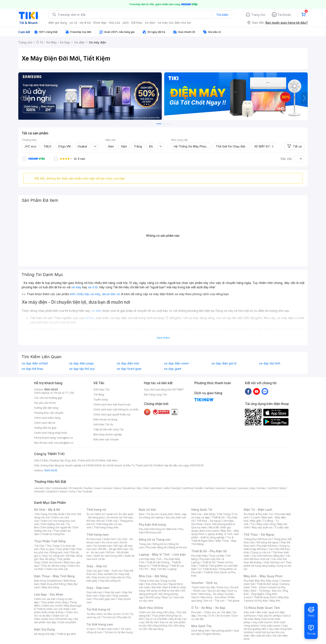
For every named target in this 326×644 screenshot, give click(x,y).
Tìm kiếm (222, 15)
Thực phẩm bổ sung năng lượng (268, 564)
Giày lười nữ (118, 577)
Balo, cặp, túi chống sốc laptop (163, 516)
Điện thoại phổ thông (53, 584)
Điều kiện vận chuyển (106, 439)
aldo (167, 488)
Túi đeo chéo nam (108, 629)
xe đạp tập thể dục (82, 369)
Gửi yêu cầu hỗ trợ (45, 403)
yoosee (243, 488)
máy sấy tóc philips (270, 616)
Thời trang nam (98, 534)
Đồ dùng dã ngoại (268, 542)
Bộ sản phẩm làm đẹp (56, 621)
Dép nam (105, 596)
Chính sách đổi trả (45, 423)
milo (146, 488)
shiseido (39, 491)
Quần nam (110, 539)
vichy (72, 491)
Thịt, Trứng (53, 546)
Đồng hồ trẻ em (178, 547)
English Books (212, 634)
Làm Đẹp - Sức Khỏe (49, 594)
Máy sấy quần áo (262, 527)
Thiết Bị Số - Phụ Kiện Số (209, 551)
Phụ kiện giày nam (105, 599)
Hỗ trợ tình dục (64, 619)
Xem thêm (163, 338)
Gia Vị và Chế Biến (157, 619)
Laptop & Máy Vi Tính (219, 534)
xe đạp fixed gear (129, 369)
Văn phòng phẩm (222, 631)
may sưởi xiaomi (262, 622)
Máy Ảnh (275, 601)
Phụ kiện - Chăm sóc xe (206, 612)
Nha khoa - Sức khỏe (213, 597)
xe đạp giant (173, 369)
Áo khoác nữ (115, 517)
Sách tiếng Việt (200, 631)
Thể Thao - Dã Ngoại (259, 534)
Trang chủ (258, 15)
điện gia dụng (58, 23)
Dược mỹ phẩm (67, 622)
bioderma (129, 488)
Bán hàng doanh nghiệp (108, 434)
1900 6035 (51, 470)
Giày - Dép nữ (97, 566)
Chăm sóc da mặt (45, 599)
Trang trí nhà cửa (149, 581)
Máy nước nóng (266, 524)
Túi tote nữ (109, 617)
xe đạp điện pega (81, 363)
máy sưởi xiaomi (271, 626)
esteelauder (60, 488)
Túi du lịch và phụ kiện (160, 514)
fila (79, 491)
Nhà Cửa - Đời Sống (153, 576)
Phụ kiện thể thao (267, 546)
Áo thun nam (94, 539)
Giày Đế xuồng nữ (110, 581)
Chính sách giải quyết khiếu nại (112, 414)
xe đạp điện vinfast (35, 363)
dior (48, 488)
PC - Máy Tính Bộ (155, 569)
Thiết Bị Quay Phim (265, 597)
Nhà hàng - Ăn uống (211, 594)
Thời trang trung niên (106, 527)
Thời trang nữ (96, 510)
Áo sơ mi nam (110, 542)
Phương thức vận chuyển (49, 413)
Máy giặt (256, 521)
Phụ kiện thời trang (152, 524)
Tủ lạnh (255, 517)
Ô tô (212, 616)
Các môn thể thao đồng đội (268, 556)
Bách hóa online (209, 531)
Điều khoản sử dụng (105, 419)
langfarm (52, 491)
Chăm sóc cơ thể (52, 606)
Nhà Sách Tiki (201, 626)
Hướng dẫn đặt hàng (46, 408)
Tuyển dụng (101, 399)
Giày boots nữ (100, 577)
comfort (273, 488)
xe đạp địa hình (270, 363)
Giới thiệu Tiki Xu (103, 424)
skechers (156, 488)
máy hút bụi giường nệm (266, 627)
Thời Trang (223, 514)
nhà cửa (114, 23)
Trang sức (145, 544)
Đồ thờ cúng (153, 597)
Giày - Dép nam (98, 588)
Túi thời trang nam (100, 624)
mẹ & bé (85, 23)
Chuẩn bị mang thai (53, 534)
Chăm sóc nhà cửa (57, 569)
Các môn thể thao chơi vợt (267, 557)
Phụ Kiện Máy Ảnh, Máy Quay (261, 581)
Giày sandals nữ (107, 574)
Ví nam (91, 629)
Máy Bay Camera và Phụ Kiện (266, 599)
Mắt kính (172, 529)
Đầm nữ (100, 514)
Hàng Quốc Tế (202, 510)
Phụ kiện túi (124, 617)
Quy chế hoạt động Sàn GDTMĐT (164, 389)
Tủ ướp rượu (282, 527)
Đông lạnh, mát (59, 552)
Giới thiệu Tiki (101, 389)
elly (139, 488)
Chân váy (112, 521)
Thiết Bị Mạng (159, 566)
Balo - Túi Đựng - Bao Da (266, 591)
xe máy (76, 287)
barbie (88, 488)
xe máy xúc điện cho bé (174, 23)
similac (261, 488)
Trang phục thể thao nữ (257, 539)
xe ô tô (93, 287)
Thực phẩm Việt (65, 549)
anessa (232, 488)
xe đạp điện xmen (176, 363)
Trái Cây (39, 546)
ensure (108, 488)
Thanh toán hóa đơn (203, 587)
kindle (199, 488)
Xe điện (227, 612)
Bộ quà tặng (156, 629)
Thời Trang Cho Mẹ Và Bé (49, 514)
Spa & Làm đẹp (217, 591)
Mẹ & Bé (214, 527)
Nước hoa (48, 619)
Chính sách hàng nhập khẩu (51, 433)
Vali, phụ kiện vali (176, 517)
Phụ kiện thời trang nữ (152, 529)
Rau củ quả (47, 549)
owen (98, 488)
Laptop (172, 569)
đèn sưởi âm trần (261, 636)
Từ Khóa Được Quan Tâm (262, 608)
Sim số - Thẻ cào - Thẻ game (222, 601)
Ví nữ (125, 614)
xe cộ (73, 23)
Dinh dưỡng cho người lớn (56, 527)
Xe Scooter (223, 616)
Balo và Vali (147, 510)
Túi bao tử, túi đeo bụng (118, 632)
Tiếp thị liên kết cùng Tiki (109, 429)
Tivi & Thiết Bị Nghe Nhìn (212, 539)
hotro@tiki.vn (65, 438)
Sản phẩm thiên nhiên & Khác (55, 611)
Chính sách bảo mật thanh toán (112, 404)
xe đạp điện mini (128, 363)
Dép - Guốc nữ (113, 571)
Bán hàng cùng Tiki (155, 394)
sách (126, 23)
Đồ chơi (71, 514)
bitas (283, 488)
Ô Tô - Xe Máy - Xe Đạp (208, 608)
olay (253, 488)
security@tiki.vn (64, 443)
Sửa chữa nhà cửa (156, 584)
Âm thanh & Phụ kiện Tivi (258, 514)
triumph (176, 488)
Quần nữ (112, 514)
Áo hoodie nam (103, 546)
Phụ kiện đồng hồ (156, 547)
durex (117, 488)
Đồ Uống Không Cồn (160, 626)
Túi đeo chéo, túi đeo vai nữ (103, 614)
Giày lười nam (94, 592)
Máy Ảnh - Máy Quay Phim (263, 576)
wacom (221, 488)
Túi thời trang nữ (98, 609)
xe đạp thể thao (32, 369)
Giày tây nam (112, 592)
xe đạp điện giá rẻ (224, 363)
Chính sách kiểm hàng (47, 418)
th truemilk (76, 488)
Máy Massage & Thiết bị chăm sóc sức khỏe (58, 607)
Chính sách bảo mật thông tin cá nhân (116, 409)
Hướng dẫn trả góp (45, 428)
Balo (142, 514)
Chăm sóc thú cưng (151, 612)
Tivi (253, 524)
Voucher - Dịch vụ (204, 583)
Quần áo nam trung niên (108, 556)
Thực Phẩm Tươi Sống (50, 541)
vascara (39, 488)
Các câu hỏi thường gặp (48, 398)
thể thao (137, 23)
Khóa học (223, 587)
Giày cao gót (94, 571)
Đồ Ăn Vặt (152, 622)
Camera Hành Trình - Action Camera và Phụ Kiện (267, 587)
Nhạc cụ (167, 597)
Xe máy (203, 616)
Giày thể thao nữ (274, 562)
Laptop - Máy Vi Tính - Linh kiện (162, 554)
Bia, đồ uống (47, 559)
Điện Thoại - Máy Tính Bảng (54, 576)
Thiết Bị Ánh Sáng (267, 584)
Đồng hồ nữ (160, 544)
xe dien (150, 23)
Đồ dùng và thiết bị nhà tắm (163, 591)
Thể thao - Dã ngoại (209, 521)
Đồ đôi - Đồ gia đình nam (113, 549)
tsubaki (88, 491)
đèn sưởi (262, 612)
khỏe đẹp (100, 23)
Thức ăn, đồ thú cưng (53, 566)
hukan (63, 491)
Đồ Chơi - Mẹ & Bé (47, 510)
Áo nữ (90, 514)
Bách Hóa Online (151, 608)
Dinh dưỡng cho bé (53, 524)
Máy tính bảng (51, 587)
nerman (210, 488)
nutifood (188, 488)
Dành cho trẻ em (52, 562)
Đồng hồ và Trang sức (155, 539)
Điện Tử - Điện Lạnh (258, 510)
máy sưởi (249, 612)
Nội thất (156, 587)
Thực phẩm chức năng (54, 602)
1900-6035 (51, 389)
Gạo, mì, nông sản (53, 556)
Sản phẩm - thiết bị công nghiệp (215, 536)
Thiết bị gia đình (66, 634)
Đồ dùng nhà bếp (44, 634)
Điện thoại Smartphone (48, 581)
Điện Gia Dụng (44, 629)
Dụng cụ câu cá (261, 552)
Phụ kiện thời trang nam (161, 531)
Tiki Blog (99, 394)
